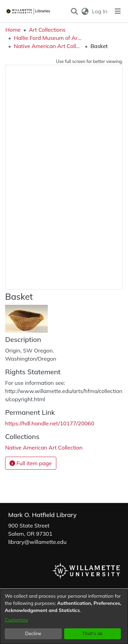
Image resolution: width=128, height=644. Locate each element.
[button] (74, 11)
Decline (33, 633)
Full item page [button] (31, 463)
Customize (16, 620)
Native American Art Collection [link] (48, 46)
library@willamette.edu (37, 542)
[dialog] (64, 617)
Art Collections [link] (47, 30)
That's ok (93, 633)
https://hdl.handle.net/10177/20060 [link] (50, 423)
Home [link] (13, 30)
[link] (44, 447)
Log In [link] (100, 11)
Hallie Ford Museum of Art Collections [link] (48, 38)
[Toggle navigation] (118, 11)
